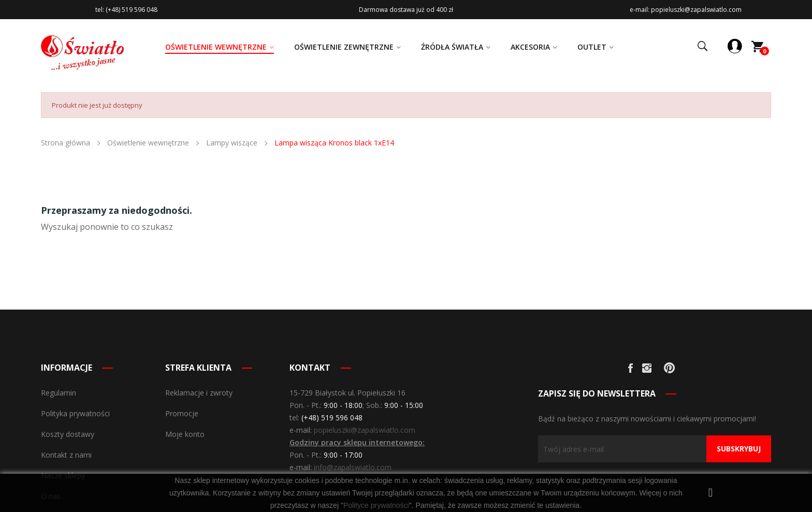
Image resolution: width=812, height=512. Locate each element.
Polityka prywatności (75, 413)
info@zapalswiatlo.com (353, 467)
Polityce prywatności (376, 505)
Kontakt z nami (66, 455)
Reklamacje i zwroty (199, 393)
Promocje (182, 413)
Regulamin (59, 393)
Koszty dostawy (68, 434)
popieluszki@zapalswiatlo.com (365, 430)
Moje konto (185, 434)
